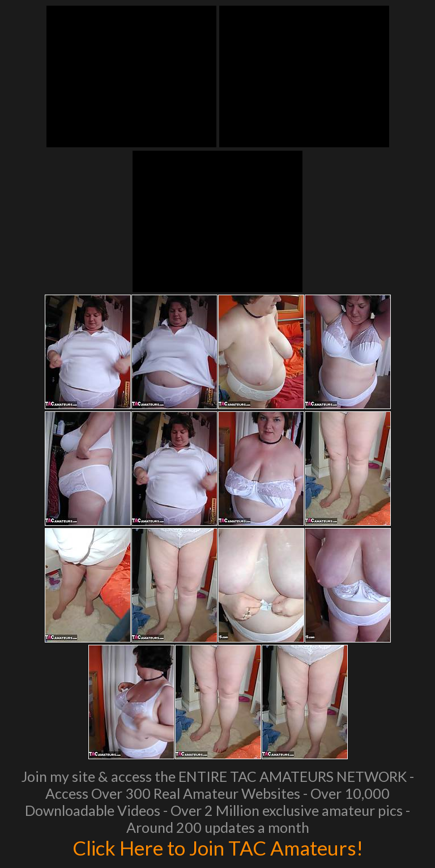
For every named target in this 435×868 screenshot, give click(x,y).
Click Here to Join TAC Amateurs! (218, 848)
